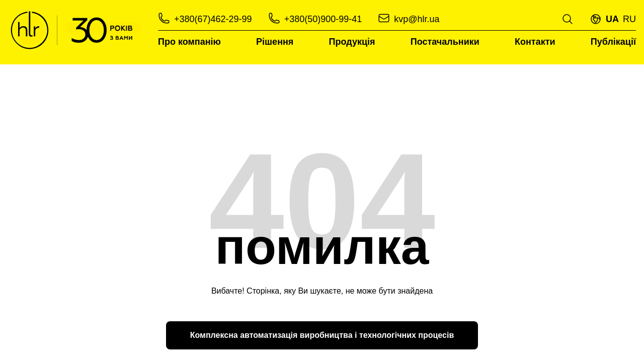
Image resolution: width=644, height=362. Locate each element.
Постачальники (445, 42)
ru (629, 19)
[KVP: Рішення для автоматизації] (76, 30)
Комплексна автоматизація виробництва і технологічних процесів (322, 335)
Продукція (352, 42)
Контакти (535, 42)
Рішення (275, 42)
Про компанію (189, 42)
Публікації (613, 42)
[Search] (568, 19)
